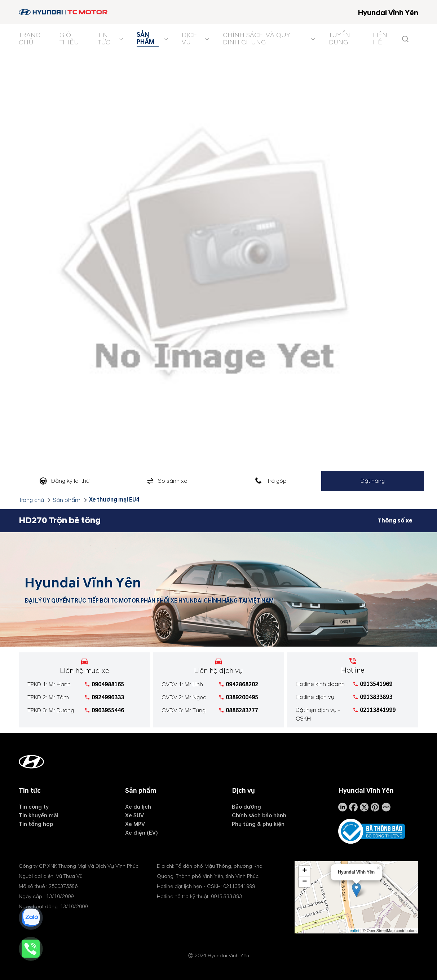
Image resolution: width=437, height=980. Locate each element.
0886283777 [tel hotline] (242, 710)
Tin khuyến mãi (39, 815)
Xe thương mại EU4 (114, 500)
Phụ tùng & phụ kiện (258, 824)
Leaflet (354, 930)
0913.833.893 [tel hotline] (226, 896)
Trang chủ (31, 500)
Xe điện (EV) (142, 833)
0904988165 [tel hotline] (108, 684)
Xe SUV (134, 815)
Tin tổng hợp (36, 824)
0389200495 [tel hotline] (242, 697)
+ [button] (304, 871)
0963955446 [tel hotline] (108, 710)
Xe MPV (135, 824)
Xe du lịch (138, 807)
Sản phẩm (67, 500)
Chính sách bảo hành (259, 815)
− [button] (304, 881)
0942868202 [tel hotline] (242, 684)
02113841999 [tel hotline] (378, 710)
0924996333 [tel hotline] (108, 697)
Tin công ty (34, 807)
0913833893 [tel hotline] (376, 697)
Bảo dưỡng (246, 807)
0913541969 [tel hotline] (376, 684)
